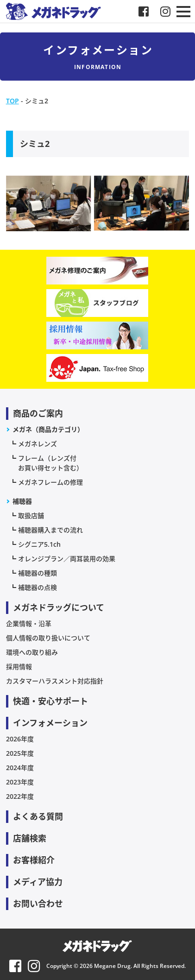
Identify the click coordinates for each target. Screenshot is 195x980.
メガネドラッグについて (59, 607)
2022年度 (20, 796)
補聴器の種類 (38, 573)
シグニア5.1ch (39, 544)
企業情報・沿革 (29, 623)
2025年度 (20, 753)
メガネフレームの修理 (50, 482)
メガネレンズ (38, 444)
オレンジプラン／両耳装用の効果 (67, 559)
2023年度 (20, 782)
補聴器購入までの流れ (50, 530)
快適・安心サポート (50, 701)
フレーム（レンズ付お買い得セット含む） (50, 463)
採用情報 (19, 667)
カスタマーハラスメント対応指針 (55, 681)
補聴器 (22, 501)
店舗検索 (30, 838)
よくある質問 (38, 816)
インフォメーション (50, 723)
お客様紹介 (34, 860)
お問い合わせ (38, 904)
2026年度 (20, 739)
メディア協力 (38, 882)
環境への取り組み (32, 652)
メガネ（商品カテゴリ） (48, 429)
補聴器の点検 (38, 587)
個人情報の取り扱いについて (48, 638)
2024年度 (20, 768)
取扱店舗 (31, 515)
